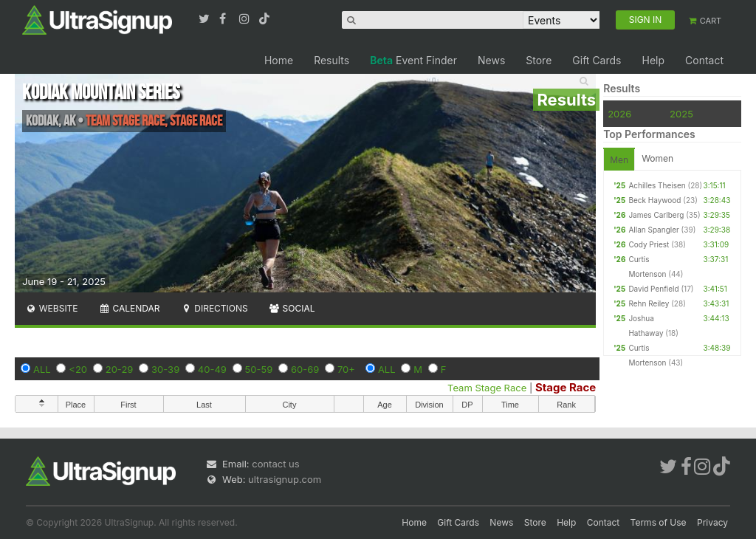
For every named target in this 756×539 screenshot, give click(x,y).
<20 (78, 369)
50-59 (259, 369)
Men (619, 160)
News (491, 60)
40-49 (212, 369)
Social (292, 308)
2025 (681, 114)
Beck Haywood (654, 200)
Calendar (130, 308)
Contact (704, 60)
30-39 (165, 369)
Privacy (712, 522)
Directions (214, 308)
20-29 (120, 369)
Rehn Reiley (649, 303)
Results (331, 60)
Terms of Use (659, 522)
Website (52, 308)
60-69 (305, 369)
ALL (42, 369)
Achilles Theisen (657, 185)
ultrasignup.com (285, 479)
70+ (346, 369)
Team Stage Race (487, 388)
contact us (275, 464)
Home (279, 60)
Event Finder (413, 60)
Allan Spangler (653, 230)
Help (653, 60)
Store (539, 60)
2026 (619, 114)
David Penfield (653, 289)
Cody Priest (649, 244)
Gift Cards (597, 60)
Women (657, 158)
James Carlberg (656, 215)
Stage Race (566, 387)
